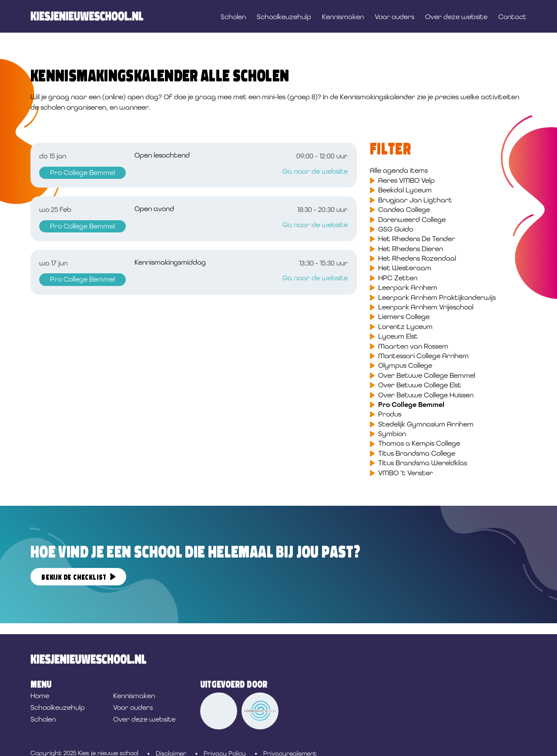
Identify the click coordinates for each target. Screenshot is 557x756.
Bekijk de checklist (74, 577)
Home (40, 696)
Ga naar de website (315, 171)
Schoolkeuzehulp (284, 17)
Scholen (233, 17)
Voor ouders (394, 17)
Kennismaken (343, 17)
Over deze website (456, 17)
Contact (512, 17)
